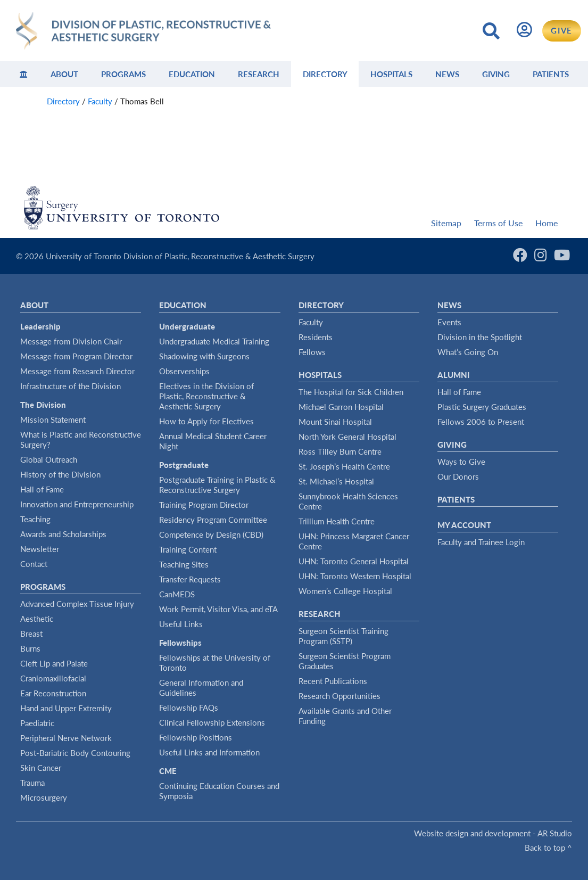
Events (449, 322)
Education (192, 74)
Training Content (188, 549)
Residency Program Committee (213, 520)
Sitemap (446, 223)
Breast (31, 634)
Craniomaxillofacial (53, 678)
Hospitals (391, 74)
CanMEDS (177, 594)
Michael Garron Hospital (341, 407)
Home (546, 223)
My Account (464, 525)
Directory (325, 74)
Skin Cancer (41, 768)
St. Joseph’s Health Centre (344, 466)
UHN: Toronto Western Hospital (355, 576)
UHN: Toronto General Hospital (354, 561)
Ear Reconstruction (53, 693)
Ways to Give (461, 462)
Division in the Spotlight (480, 337)
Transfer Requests (190, 579)
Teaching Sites (184, 564)
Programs (123, 74)
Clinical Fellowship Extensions (212, 722)
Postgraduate (184, 465)
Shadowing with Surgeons (204, 356)
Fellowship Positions (196, 737)
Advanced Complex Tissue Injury (77, 604)
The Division (43, 405)
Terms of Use (498, 223)
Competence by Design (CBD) (211, 534)
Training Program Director (204, 505)
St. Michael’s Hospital (336, 481)
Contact (34, 564)
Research (259, 74)
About (64, 74)
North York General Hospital (347, 437)
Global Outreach (49, 459)
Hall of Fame (42, 489)
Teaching (35, 519)
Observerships (184, 371)
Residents (316, 337)
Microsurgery (44, 797)
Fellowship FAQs (189, 708)
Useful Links (181, 624)
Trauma (32, 783)
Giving (496, 74)
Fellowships (180, 643)
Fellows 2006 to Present (481, 422)
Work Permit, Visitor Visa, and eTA (218, 609)
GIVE (561, 30)
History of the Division (60, 474)
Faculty (311, 322)
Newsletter (40, 549)
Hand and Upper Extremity (66, 708)
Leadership (40, 326)
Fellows (312, 352)
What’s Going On (468, 352)
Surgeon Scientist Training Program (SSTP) (343, 636)
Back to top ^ (548, 848)
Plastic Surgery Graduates (482, 407)
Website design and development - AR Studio (493, 833)
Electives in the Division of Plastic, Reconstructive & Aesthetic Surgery (206, 396)
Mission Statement (53, 420)
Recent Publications (333, 681)
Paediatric (37, 723)
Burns (30, 648)
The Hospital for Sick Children (351, 392)
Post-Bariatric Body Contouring (75, 753)
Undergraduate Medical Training (214, 341)
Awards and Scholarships (63, 534)
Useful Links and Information (209, 752)
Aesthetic (37, 619)
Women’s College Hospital (345, 591)
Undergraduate (187, 326)
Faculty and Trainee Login (481, 542)
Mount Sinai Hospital (335, 422)
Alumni (454, 375)
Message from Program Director (76, 356)
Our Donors (458, 476)
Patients (551, 74)
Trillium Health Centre (337, 521)
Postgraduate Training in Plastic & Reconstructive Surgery (217, 485)
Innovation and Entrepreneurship (77, 504)
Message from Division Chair (71, 341)
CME (168, 771)
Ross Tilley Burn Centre (340, 451)
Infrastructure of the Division (71, 386)
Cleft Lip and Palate (54, 663)
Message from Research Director (77, 371)
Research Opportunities (339, 696)
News (447, 74)
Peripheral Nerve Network (66, 738)
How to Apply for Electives (206, 421)
